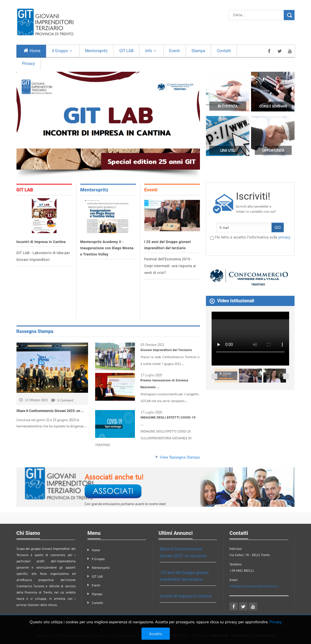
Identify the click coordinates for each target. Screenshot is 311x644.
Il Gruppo (98, 559)
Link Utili (228, 150)
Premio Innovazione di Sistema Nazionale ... (164, 384)
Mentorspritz (94, 190)
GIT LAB (25, 190)
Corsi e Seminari (273, 106)
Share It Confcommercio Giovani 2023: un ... (50, 411)
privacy (284, 237)
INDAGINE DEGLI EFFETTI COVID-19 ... (168, 421)
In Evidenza (228, 106)
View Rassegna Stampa (180, 457)
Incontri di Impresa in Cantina (41, 242)
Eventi (151, 190)
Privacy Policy (242, 635)
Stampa (97, 594)
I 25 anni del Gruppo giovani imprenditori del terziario (168, 245)
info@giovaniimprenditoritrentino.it (254, 586)
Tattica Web (219, 635)
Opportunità (273, 150)
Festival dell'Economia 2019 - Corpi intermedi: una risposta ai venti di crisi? (170, 266)
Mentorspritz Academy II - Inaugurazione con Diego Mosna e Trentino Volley (107, 248)
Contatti (97, 603)
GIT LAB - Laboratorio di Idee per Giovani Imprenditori (43, 256)
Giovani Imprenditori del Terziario (166, 350)
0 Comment (62, 400)
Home (96, 550)
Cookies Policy (266, 635)
